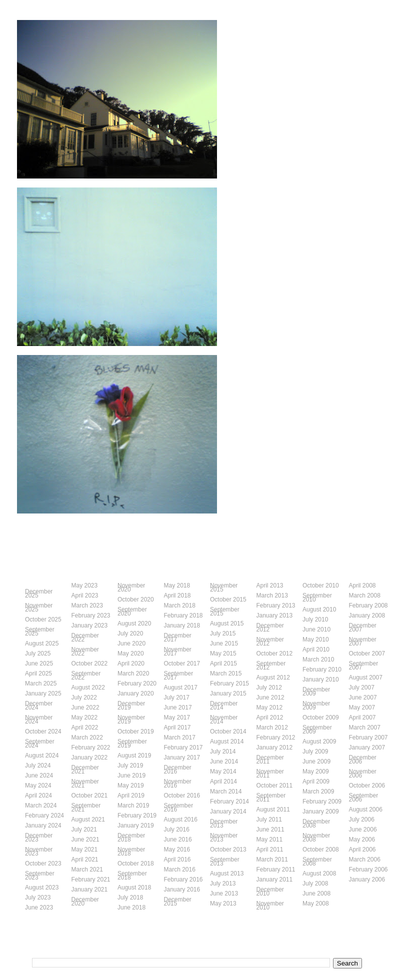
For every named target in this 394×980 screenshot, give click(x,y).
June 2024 (39, 775)
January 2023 (90, 625)
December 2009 (316, 691)
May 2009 (316, 771)
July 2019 (130, 765)
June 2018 (131, 907)
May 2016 (177, 849)
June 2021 (85, 839)
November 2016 (178, 783)
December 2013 (224, 823)
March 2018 (180, 605)
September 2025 (40, 631)
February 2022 (91, 747)
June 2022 (85, 707)
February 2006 (368, 869)
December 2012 (270, 627)
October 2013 (228, 849)
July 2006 (362, 819)
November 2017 (178, 651)
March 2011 (272, 859)
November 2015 (224, 587)
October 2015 (228, 599)
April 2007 (362, 717)
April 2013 (270, 585)
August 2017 (181, 687)
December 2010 (270, 891)
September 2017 (179, 675)
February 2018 (183, 615)
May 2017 (177, 717)
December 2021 (85, 769)
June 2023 (39, 907)
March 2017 (180, 737)
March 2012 (272, 727)
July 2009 (315, 751)
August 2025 (42, 643)
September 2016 (179, 807)
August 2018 (134, 887)
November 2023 (39, 851)
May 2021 (85, 849)
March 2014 (226, 791)
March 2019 (133, 805)
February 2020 (137, 683)
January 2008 (367, 615)
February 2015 (229, 683)
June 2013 (224, 893)
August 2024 (42, 755)
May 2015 (223, 653)
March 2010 (318, 659)
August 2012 (273, 677)
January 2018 (182, 625)
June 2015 (224, 643)
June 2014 (224, 761)
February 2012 (276, 737)
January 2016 (182, 889)
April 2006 (362, 849)
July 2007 (362, 687)
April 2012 (270, 717)
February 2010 (322, 669)
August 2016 (181, 819)
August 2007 (366, 677)
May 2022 (85, 717)
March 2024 (41, 805)
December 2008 (316, 823)
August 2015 (227, 623)
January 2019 (136, 825)
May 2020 (131, 653)
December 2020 (85, 901)
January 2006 (367, 879)
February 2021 (91, 879)
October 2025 (43, 619)
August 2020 (134, 623)
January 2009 (321, 811)
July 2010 (315, 619)
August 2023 (42, 887)
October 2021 (90, 795)
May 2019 (131, 785)
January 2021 (90, 889)
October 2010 (321, 585)
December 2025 (39, 593)
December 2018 (131, 837)
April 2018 (177, 595)
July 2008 (315, 883)
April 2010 (316, 649)
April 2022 (85, 727)
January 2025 (43, 693)
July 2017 (177, 697)
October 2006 (367, 785)
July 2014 (223, 751)
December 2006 (363, 759)
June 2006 (363, 829)
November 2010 (270, 905)
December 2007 (363, 627)
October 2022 (90, 663)
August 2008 (319, 873)
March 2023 (87, 605)
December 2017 (178, 637)
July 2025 (38, 653)
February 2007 (368, 737)
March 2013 (272, 595)
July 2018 (130, 897)
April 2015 (223, 663)
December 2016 (178, 769)
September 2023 (40, 875)
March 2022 (87, 737)
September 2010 (317, 597)
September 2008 (317, 861)
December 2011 (270, 759)
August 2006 (366, 809)
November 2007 (363, 641)
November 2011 (270, 773)
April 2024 (38, 795)
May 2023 (85, 585)
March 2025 (41, 683)
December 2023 (39, 837)
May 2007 (362, 707)
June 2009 (316, 761)
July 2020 (130, 633)
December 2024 (39, 705)
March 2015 (226, 673)
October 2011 (275, 785)
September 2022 (86, 675)
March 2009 (318, 791)
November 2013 (224, 837)
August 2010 (319, 609)
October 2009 (321, 717)
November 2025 (39, 607)
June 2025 (39, 663)
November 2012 (270, 641)
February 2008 (368, 605)
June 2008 (316, 893)
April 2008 (362, 585)
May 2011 (270, 839)
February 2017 (183, 747)
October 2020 (136, 599)
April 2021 (85, 859)
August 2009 (319, 741)
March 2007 (365, 727)
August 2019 (134, 755)
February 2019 (137, 815)
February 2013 (276, 605)
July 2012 (269, 687)
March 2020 (133, 673)
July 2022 (84, 697)
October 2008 (321, 849)
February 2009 (322, 801)
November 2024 (39, 719)
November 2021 (85, 783)
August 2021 (88, 819)
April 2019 (131, 795)
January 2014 (228, 811)
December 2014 (224, 705)
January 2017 (182, 757)
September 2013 (225, 861)
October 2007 (367, 653)
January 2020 (136, 693)
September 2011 (271, 797)
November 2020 (131, 587)
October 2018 (136, 863)
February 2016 (183, 879)
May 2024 (38, 785)
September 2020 (132, 611)
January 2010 (321, 679)
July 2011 (269, 819)
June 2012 (270, 697)
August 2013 (227, 873)
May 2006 (362, 839)
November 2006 (363, 773)
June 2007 (363, 697)
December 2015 (178, 901)
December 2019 (131, 705)
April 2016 (177, 859)
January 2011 (275, 879)
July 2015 (223, 633)
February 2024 (44, 815)
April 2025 (38, 673)
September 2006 (364, 797)
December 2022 (85, 637)
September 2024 (40, 743)
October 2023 (43, 863)
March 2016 (180, 869)
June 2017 (178, 707)
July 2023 (38, 897)
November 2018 (131, 851)
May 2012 (270, 707)
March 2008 (365, 595)
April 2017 (177, 727)
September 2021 (86, 807)
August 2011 (273, 809)
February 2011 (276, 869)
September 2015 (225, 611)
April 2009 (316, 781)
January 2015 (228, 693)
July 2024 (38, 765)
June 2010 (316, 629)
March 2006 (365, 859)
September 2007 (364, 665)
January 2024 (43, 825)
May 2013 (223, 903)
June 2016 (178, 839)
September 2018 (132, 875)
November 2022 (85, 651)
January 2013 (275, 615)
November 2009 (316, 705)
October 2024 (43, 731)
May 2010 (316, 639)
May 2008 (316, 903)
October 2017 (182, 663)
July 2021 (84, 829)
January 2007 (367, 747)
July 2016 (177, 829)
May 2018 (177, 585)
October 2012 (275, 653)
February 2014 (229, 801)
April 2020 (131, 663)
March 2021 (87, 869)
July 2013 (223, 883)
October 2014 (228, 731)
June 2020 (131, 643)
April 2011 (270, 849)
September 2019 (132, 743)
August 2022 (88, 687)
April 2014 (223, 781)
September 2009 (317, 729)
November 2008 (316, 837)
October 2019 (136, 731)
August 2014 (227, 741)
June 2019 (131, 775)
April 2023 (85, 595)
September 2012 (271, 665)
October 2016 (182, 795)
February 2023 (91, 615)
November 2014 (224, 719)
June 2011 (270, 829)
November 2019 (131, 719)
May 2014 (223, 771)
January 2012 (275, 747)
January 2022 (90, 757)
